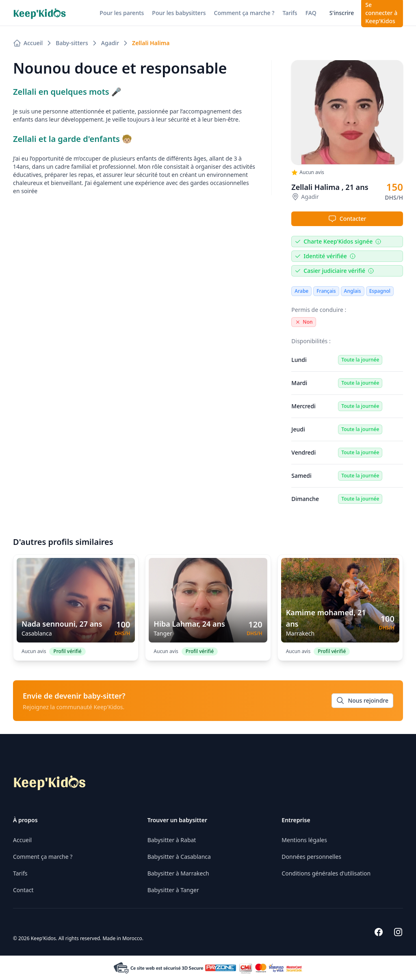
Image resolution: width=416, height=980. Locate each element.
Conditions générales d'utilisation (326, 873)
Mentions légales (304, 840)
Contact (23, 890)
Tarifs (20, 873)
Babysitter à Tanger (173, 890)
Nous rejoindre (362, 701)
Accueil (22, 840)
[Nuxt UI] (40, 13)
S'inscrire (342, 13)
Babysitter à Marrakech (178, 873)
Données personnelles (311, 857)
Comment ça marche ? (43, 857)
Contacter (347, 219)
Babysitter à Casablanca (179, 857)
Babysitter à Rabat (172, 840)
